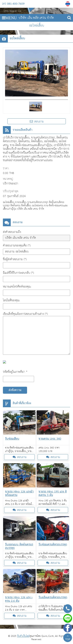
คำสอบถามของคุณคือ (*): (17, 246)
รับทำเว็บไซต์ (23, 636)
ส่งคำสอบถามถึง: (12, 232)
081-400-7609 (16, 4)
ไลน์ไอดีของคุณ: (11, 300)
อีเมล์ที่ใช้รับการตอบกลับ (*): (19, 273)
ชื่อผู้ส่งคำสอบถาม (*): (15, 259)
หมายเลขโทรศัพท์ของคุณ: (17, 287)
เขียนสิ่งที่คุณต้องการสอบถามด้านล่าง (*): (26, 314)
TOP (68, 638)
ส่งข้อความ (15, 390)
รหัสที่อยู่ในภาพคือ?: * (15, 372)
